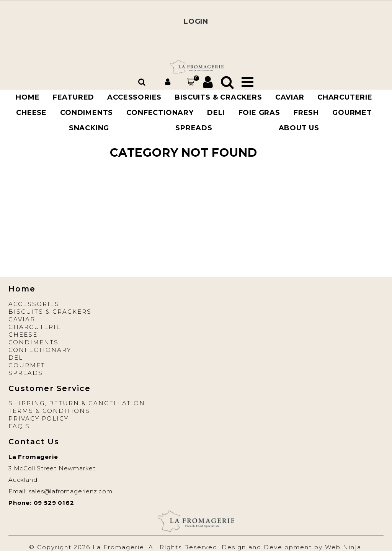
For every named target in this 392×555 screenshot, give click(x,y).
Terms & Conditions (49, 411)
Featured (73, 97)
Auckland (23, 480)
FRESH (306, 113)
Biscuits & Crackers (50, 312)
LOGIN (196, 21)
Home (28, 97)
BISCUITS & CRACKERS (218, 97)
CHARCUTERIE (345, 97)
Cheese (23, 335)
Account (169, 82)
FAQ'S (19, 426)
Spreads (194, 128)
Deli (17, 358)
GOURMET (352, 113)
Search (143, 82)
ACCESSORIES (134, 97)
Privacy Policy (38, 418)
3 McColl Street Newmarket (52, 468)
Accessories (34, 304)
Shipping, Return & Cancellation (77, 403)
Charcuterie (35, 327)
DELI (216, 113)
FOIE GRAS (259, 113)
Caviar (22, 319)
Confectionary (160, 113)
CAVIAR (290, 97)
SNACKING (89, 128)
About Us (299, 128)
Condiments (87, 113)
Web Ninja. (344, 547)
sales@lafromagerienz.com (71, 491)
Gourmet (27, 365)
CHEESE (31, 113)
